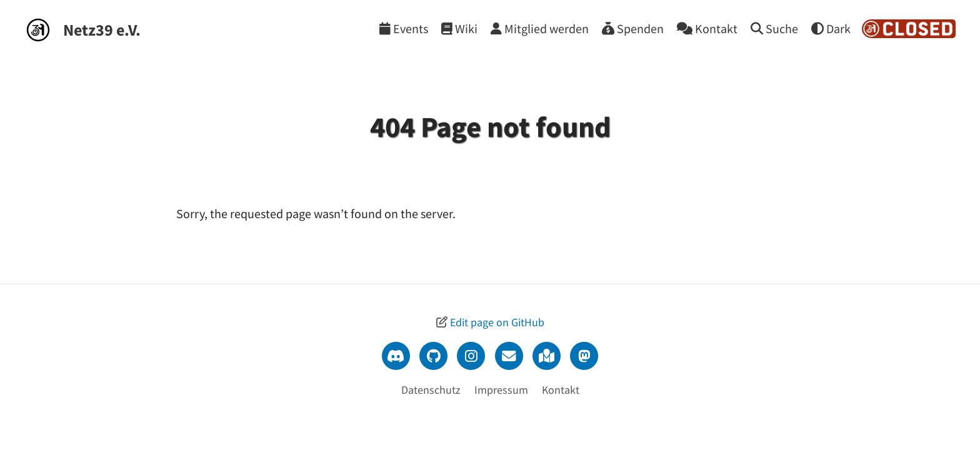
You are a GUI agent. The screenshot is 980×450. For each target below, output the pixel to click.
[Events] (404, 28)
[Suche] (774, 28)
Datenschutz (431, 390)
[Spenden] (633, 28)
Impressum (501, 390)
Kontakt (561, 390)
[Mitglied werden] (540, 28)
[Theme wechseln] (831, 28)
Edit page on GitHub (497, 322)
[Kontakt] (707, 28)
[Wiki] (459, 28)
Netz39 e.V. (102, 30)
